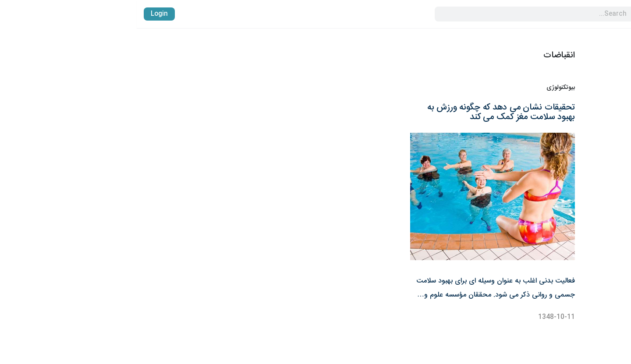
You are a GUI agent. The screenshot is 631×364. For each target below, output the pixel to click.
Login (23, 14)
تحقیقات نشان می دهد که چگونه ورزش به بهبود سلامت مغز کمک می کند (364, 112)
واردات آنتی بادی (600, 197)
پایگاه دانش (606, 212)
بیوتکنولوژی (424, 88)
